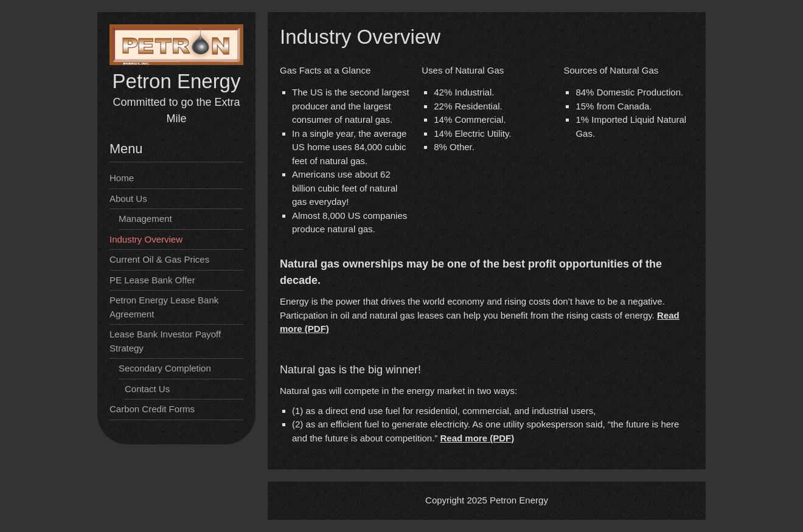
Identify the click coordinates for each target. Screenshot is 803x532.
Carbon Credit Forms (152, 409)
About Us (128, 199)
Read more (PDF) (477, 438)
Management (145, 219)
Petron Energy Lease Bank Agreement (164, 307)
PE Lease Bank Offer (152, 280)
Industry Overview (146, 239)
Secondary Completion (165, 368)
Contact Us (147, 389)
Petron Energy (177, 81)
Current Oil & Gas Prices (159, 259)
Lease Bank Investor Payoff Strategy (165, 341)
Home (122, 178)
